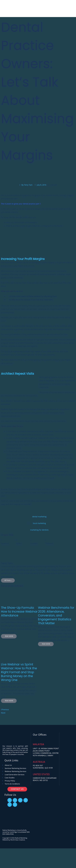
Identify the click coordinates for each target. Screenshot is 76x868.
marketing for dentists (39, 531)
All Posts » (8, 581)
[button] (8, 543)
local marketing (39, 524)
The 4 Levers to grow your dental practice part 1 (21, 204)
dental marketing (39, 517)
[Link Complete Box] (19, 618)
